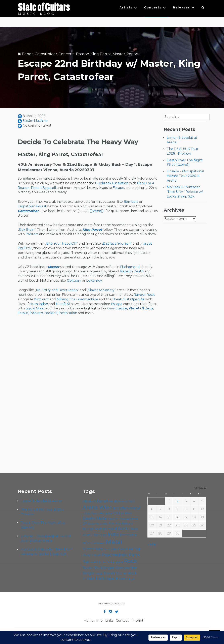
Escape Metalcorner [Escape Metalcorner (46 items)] (98, 524)
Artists (126, 7)
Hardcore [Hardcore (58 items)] (101, 529)
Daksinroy (94, 281)
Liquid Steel (35, 308)
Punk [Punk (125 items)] (134, 554)
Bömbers (131, 202)
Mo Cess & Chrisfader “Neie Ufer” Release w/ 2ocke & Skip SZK (185, 192)
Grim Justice (117, 308)
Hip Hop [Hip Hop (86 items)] (99, 535)
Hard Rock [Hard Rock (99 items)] (118, 528)
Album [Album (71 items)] (88, 501)
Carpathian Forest (32, 206)
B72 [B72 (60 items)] (116, 508)
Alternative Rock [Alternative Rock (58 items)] (124, 501)
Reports (133, 54)
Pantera (32, 234)
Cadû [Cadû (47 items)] (94, 513)
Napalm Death (132, 271)
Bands (28, 54)
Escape (82, 54)
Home (89, 621)
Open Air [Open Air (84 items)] (126, 549)
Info (99, 621)
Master (119, 54)
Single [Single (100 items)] (88, 573)
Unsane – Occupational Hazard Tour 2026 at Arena (185, 176)
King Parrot (101, 54)
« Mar (152, 544)
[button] (203, 8)
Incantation (68, 313)
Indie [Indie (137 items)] (113, 534)
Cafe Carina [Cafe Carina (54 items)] (104, 513)
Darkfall (51, 313)
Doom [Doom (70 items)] (113, 519)
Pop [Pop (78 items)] (138, 549)
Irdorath (36, 313)
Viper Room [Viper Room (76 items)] (116, 578)
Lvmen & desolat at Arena (41, 501)
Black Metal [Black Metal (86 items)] (130, 508)
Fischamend (130, 267)
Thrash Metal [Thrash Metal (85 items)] (94, 578)
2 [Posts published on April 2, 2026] (177, 501)
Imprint (137, 621)
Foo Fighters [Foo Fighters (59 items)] (124, 523)
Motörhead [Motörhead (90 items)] (93, 549)
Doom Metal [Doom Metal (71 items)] (129, 519)
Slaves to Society (101, 290)
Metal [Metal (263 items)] (114, 542)
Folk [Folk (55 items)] (112, 524)
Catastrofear (46, 54)
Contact (122, 621)
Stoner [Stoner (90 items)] (109, 573)
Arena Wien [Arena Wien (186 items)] (98, 507)
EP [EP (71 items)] (85, 523)
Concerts (153, 7)
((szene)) (97, 211)
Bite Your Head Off (61, 243)
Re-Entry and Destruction (57, 290)
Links (109, 621)
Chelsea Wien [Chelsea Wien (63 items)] (122, 513)
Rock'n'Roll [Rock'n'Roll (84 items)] (92, 568)
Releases (182, 7)
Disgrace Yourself (117, 243)
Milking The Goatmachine (77, 299)
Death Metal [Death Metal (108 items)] (95, 518)
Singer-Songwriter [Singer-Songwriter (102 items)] (120, 568)
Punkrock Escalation (112, 183)
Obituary (74, 281)
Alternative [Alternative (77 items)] (103, 501)
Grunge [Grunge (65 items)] (88, 529)
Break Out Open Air (128, 299)
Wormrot (41, 299)
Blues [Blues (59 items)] (86, 513)
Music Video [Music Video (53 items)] (110, 549)
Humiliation (39, 304)
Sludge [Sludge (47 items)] (99, 574)
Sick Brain (27, 230)
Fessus (23, 313)
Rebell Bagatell (43, 188)
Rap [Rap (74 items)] (86, 562)
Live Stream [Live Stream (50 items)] (98, 543)
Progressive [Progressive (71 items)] (92, 555)
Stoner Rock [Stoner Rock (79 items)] (126, 573)
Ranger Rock (144, 295)
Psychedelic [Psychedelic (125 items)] (115, 554)
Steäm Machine (35, 121)
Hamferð (63, 304)
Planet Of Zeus (141, 308)
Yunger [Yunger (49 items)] (130, 579)
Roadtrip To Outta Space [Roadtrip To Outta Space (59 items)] (106, 562)
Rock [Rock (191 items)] (130, 561)
